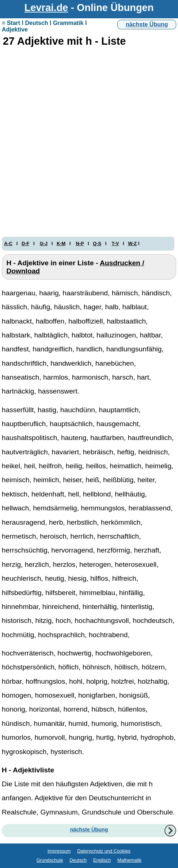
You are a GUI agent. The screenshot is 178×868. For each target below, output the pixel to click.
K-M (61, 243)
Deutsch (78, 860)
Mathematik (129, 860)
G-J (44, 243)
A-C (8, 243)
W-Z (132, 243)
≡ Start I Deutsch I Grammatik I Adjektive (44, 26)
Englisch (102, 860)
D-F (25, 243)
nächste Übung (147, 24)
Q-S (97, 243)
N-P (80, 243)
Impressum (59, 851)
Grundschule (50, 860)
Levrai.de (46, 8)
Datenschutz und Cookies (104, 851)
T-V (115, 243)
